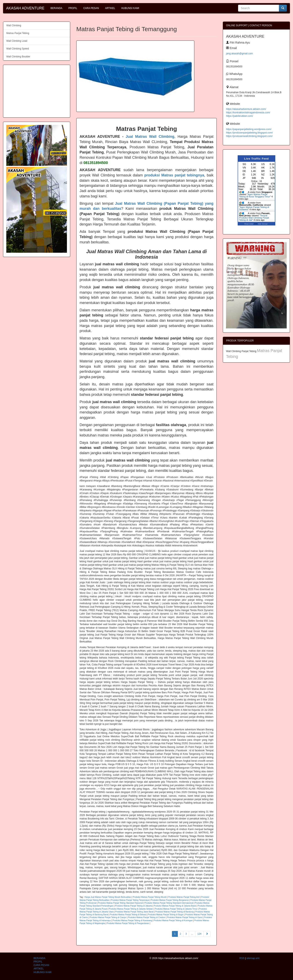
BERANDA (56, 8)
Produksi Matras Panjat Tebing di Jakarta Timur (176, 909)
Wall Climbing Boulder (18, 57)
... (192, 934)
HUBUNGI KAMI (130, 8)
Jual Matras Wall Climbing (150, 137)
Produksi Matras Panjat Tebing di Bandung (174, 912)
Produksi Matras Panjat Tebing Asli (184, 897)
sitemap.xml (253, 958)
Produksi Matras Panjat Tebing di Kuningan (173, 920)
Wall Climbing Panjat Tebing (242, 351)
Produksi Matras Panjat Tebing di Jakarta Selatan (131, 909)
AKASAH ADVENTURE (25, 8)
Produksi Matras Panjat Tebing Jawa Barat (134, 912)
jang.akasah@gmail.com (239, 54)
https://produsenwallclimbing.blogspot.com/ (249, 136)
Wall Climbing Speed (18, 49)
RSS (242, 958)
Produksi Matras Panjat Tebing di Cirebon (147, 917)
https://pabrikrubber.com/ (239, 116)
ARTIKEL (110, 8)
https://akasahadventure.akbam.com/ (246, 109)
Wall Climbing (14, 25)
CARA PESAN (91, 8)
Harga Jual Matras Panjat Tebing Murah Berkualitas (108, 897)
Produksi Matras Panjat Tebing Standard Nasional (120, 903)
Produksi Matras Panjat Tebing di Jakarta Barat (175, 906)
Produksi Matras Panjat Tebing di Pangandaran (128, 923)
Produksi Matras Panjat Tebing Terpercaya (130, 900)
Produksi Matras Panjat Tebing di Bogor (166, 915)
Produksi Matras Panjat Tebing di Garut (185, 917)
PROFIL (73, 8)
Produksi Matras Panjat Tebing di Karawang (132, 920)
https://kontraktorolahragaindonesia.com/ (248, 113)
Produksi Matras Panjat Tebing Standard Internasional (169, 903)
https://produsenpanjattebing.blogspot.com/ (249, 133)
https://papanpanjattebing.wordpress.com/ (249, 129)
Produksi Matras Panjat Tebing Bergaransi (170, 900)
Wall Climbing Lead (17, 41)
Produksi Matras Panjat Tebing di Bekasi (128, 915)
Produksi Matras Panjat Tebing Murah (150, 897)
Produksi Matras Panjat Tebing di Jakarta (133, 906)
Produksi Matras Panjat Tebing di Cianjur (108, 917)
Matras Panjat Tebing (18, 33)
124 (199, 934)
